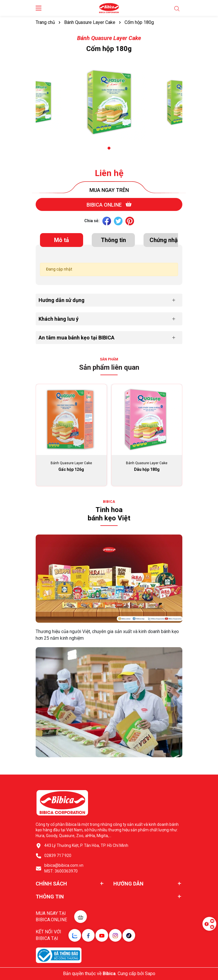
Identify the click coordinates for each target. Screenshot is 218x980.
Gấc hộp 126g (71, 469)
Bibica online (109, 204)
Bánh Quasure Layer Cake (109, 38)
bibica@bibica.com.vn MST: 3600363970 (64, 868)
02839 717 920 (58, 856)
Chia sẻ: (92, 221)
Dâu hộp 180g (147, 469)
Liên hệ (109, 173)
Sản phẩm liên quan (109, 367)
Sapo (150, 974)
